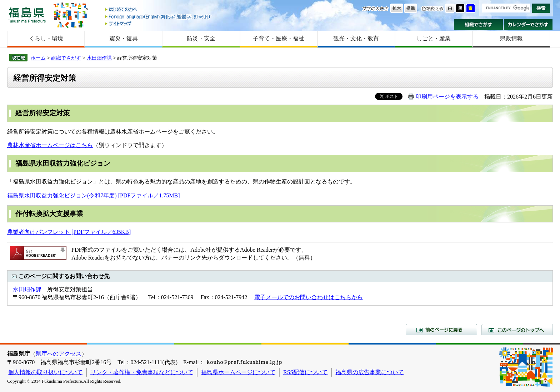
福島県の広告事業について (370, 372)
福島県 (27, 15)
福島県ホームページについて (238, 372)
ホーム (38, 58)
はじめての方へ (158, 10)
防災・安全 (201, 38)
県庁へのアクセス (59, 354)
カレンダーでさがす (528, 25)
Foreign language (158, 17)
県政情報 (511, 38)
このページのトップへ (517, 330)
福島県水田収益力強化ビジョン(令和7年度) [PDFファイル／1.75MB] (94, 195)
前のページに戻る (441, 330)
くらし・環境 (46, 38)
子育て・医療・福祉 (279, 38)
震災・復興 (124, 38)
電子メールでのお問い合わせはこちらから (309, 297)
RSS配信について (305, 372)
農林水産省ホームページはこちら (50, 145)
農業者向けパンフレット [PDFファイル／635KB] (69, 232)
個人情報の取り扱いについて (45, 372)
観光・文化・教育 (356, 38)
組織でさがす (478, 25)
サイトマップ (158, 23)
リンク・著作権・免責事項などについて (142, 372)
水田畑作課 (99, 58)
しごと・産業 (434, 38)
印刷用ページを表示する (447, 97)
